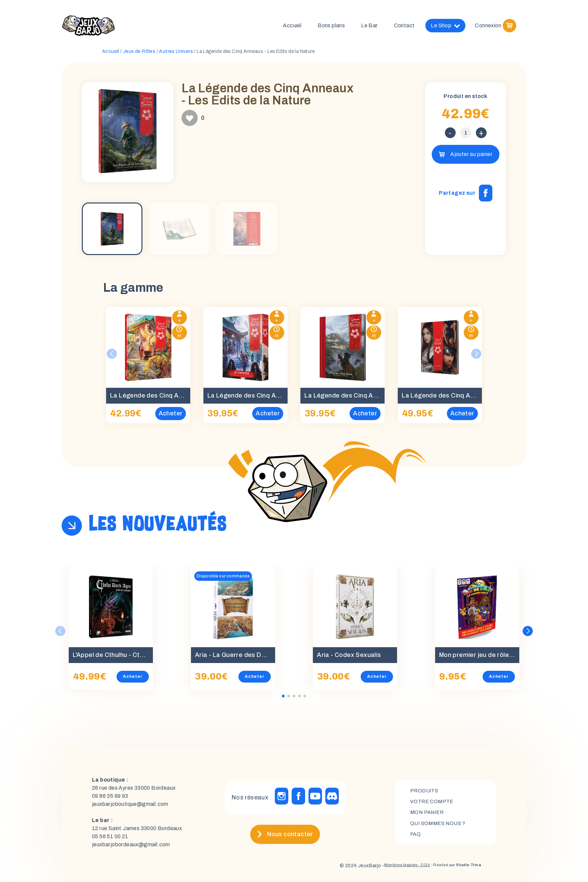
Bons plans (331, 27)
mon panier (428, 815)
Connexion (488, 27)
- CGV (411, 868)
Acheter (133, 679)
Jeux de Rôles (139, 54)
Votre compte (433, 803)
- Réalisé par (450, 868)
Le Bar (369, 27)
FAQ (416, 838)
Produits (425, 792)
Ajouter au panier (471, 157)
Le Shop (445, 27)
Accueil (292, 27)
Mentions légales (384, 868)
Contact (404, 27)
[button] (528, 634)
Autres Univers (176, 54)
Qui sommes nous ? (440, 826)
